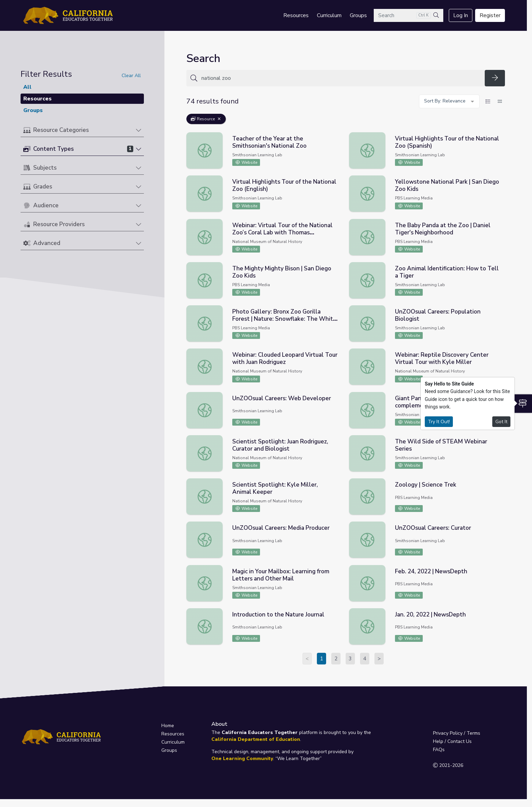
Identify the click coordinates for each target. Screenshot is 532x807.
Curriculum (329, 15)
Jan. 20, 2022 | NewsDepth (430, 615)
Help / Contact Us (452, 741)
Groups (358, 15)
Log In (461, 15)
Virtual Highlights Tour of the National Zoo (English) (284, 185)
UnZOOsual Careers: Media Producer (281, 528)
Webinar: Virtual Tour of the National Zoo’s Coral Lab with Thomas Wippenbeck (282, 233)
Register (490, 15)
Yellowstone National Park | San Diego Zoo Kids (447, 185)
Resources (296, 15)
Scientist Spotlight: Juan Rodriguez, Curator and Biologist (280, 445)
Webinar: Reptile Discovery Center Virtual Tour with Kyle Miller (442, 358)
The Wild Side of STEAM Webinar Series (441, 445)
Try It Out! (439, 422)
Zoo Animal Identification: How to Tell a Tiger (447, 272)
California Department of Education (256, 739)
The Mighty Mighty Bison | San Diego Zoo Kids (282, 272)
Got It (501, 422)
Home (168, 726)
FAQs (439, 750)
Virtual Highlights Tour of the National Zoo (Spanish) (447, 142)
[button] (82, 130)
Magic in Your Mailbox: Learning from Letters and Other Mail (281, 575)
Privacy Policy (448, 733)
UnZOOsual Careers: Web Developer (282, 398)
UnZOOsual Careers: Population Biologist (438, 315)
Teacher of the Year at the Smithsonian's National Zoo (269, 142)
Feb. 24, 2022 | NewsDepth (431, 571)
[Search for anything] (341, 78)
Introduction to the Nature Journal (278, 615)
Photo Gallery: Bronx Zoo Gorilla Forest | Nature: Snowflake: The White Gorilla (284, 319)
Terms (473, 733)
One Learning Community (242, 759)
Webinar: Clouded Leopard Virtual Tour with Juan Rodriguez (285, 358)
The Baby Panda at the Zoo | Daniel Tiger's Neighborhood (443, 229)
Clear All (131, 76)
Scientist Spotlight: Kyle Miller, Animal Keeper (275, 488)
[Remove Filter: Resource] (219, 119)
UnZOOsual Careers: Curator (433, 528)
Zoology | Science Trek (426, 485)
